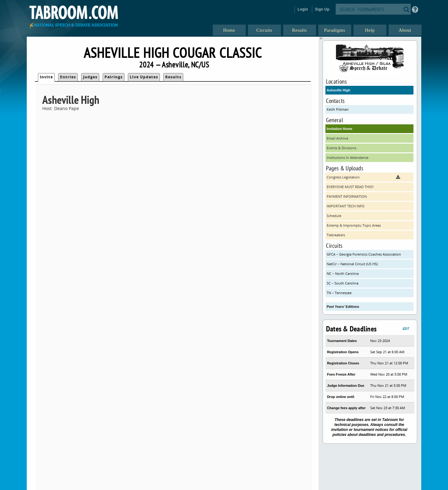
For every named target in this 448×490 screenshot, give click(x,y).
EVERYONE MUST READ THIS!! (350, 187)
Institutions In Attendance (348, 157)
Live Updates (144, 77)
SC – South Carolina (343, 283)
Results (173, 77)
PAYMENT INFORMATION (347, 196)
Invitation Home (340, 129)
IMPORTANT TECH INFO (346, 206)
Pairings (114, 77)
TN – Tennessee (339, 293)
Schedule (334, 216)
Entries (68, 77)
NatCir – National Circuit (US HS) (352, 264)
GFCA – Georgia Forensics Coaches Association (364, 254)
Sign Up (322, 9)
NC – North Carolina (343, 273)
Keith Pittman (338, 109)
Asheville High (338, 90)
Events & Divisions (341, 148)
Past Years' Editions (343, 307)
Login (303, 9)
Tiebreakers (336, 235)
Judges (90, 77)
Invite (46, 77)
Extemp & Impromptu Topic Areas (354, 225)
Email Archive (337, 138)
